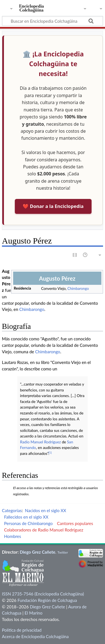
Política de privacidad (22, 630)
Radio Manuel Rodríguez (41, 442)
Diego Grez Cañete (38, 552)
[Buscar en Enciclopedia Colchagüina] (53, 21)
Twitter (63, 552)
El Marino (34, 613)
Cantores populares (75, 523)
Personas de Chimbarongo (28, 523)
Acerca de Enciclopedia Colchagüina (35, 636)
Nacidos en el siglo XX (46, 510)
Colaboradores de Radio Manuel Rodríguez (44, 530)
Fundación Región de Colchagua (47, 600)
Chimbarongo (78, 288)
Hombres (12, 536)
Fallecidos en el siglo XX (26, 517)
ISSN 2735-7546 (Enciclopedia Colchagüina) (43, 594)
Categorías (12, 510)
